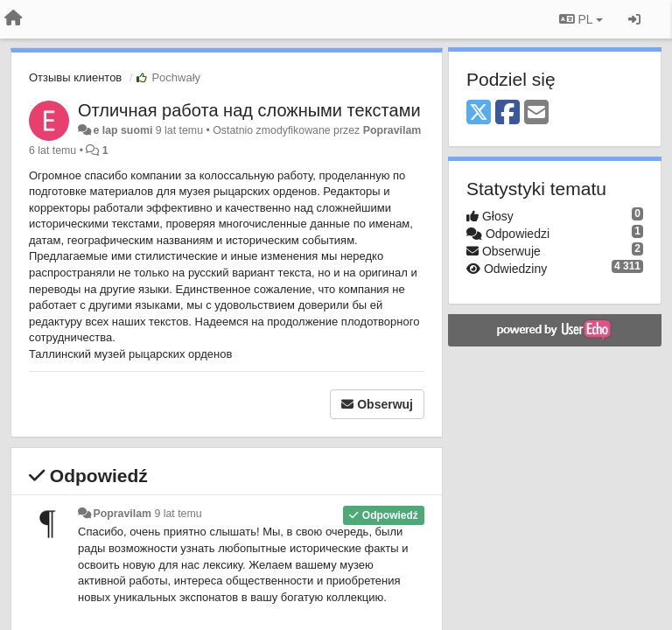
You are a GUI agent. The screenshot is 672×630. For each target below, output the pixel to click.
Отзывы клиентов (75, 77)
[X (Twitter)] (479, 113)
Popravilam (392, 130)
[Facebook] (507, 113)
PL (581, 19)
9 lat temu (178, 514)
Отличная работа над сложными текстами (249, 110)
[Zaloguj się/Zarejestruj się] (634, 19)
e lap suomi (122, 130)
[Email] (536, 113)
